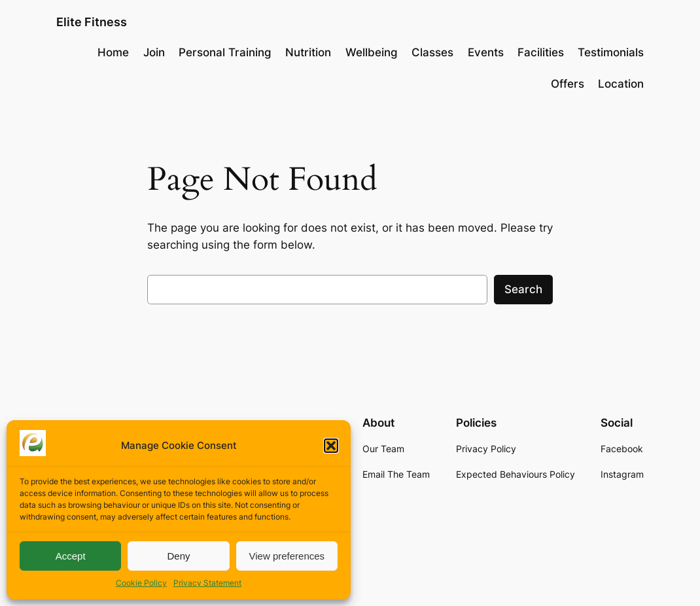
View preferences (287, 556)
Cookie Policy (141, 583)
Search (523, 289)
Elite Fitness (92, 22)
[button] (331, 446)
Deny (178, 556)
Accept (71, 556)
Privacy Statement (207, 583)
